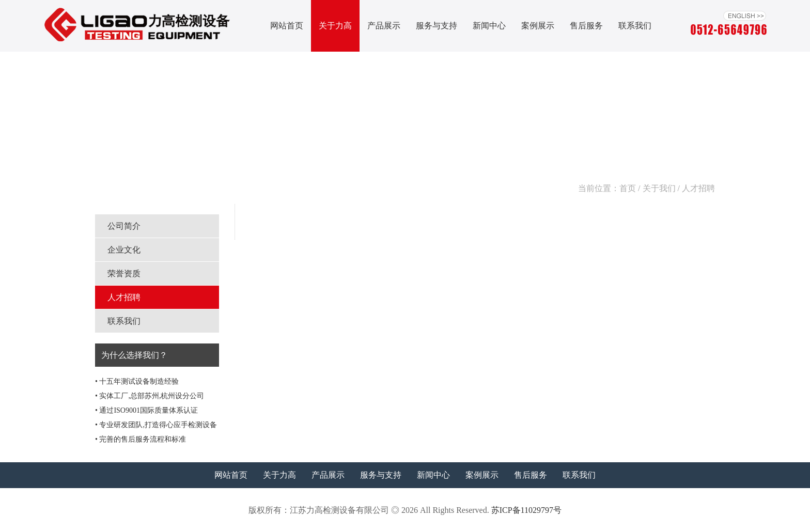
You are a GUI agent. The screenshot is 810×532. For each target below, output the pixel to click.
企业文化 (124, 250)
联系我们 (635, 26)
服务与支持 (437, 26)
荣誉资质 (124, 273)
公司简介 (124, 226)
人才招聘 (124, 297)
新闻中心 (489, 26)
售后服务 (586, 26)
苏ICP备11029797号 (526, 510)
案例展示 (538, 26)
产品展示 (384, 26)
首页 (628, 188)
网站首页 (287, 26)
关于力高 (335, 26)
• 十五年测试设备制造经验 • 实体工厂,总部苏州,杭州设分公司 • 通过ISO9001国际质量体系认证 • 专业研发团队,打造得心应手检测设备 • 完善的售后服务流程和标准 (156, 410)
